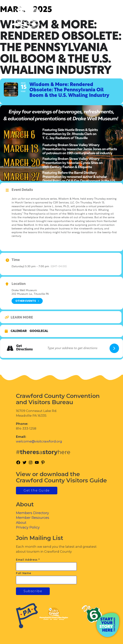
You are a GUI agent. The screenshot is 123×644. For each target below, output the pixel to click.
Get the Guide (37, 490)
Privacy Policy (28, 527)
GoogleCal (39, 331)
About (21, 523)
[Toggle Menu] (110, 19)
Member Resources (33, 518)
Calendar (19, 331)
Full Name (23, 573)
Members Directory (32, 513)
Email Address (28, 560)
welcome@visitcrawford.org (39, 441)
